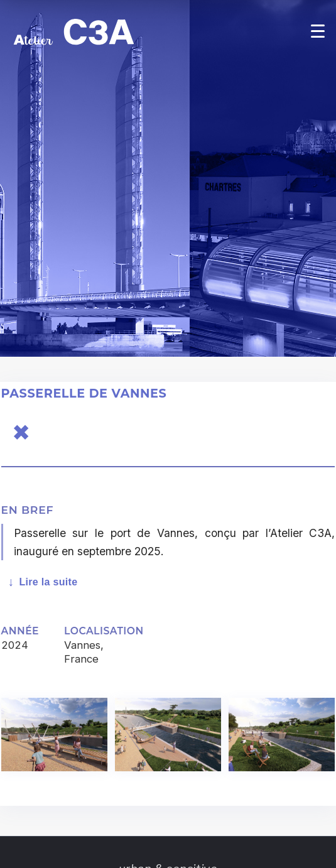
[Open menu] (318, 31)
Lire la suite (48, 582)
